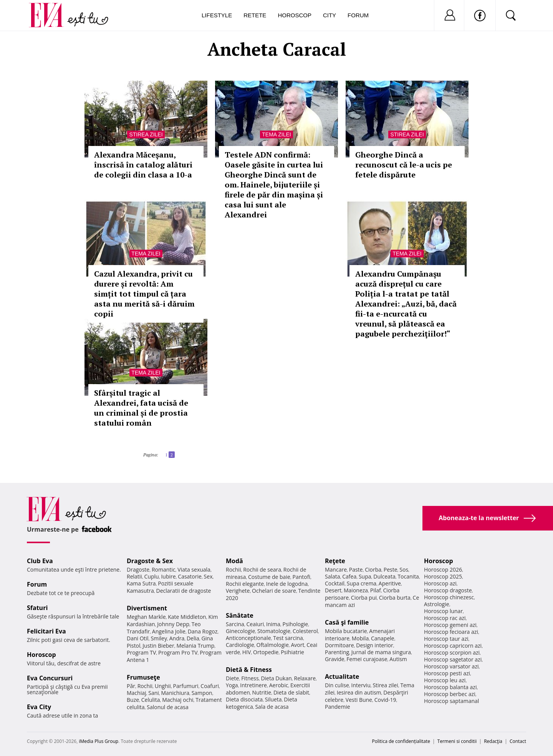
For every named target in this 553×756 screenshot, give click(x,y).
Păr (131, 686)
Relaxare (305, 678)
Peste (391, 569)
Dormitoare (339, 645)
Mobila (360, 638)
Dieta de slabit (291, 692)
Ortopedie (266, 652)
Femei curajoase (367, 659)
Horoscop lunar (443, 611)
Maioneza (356, 590)
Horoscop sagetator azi (453, 659)
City (329, 15)
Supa (365, 576)
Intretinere (253, 685)
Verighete (238, 591)
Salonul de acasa (168, 707)
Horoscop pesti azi (447, 673)
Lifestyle (217, 15)
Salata (333, 576)
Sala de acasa (272, 707)
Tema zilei (276, 134)
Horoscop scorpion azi (452, 652)
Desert (333, 590)
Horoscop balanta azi (450, 687)
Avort (297, 645)
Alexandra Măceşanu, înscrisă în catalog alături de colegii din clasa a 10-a (143, 165)
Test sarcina (288, 638)
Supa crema (362, 583)
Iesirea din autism (359, 692)
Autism (398, 659)
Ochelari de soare (274, 591)
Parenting (337, 652)
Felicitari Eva (46, 631)
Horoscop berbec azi (450, 694)
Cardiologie (240, 645)
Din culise (337, 685)
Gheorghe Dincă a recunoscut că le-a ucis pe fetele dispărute (404, 165)
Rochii (145, 686)
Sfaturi (37, 608)
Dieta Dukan (276, 678)
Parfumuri (186, 686)
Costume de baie (269, 577)
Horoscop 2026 (443, 569)
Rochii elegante (245, 584)
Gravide (335, 659)
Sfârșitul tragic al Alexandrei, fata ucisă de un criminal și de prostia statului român (141, 408)
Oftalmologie (273, 645)
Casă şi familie (347, 622)
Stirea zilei (146, 134)
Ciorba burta (395, 598)
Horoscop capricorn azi (453, 646)
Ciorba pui (364, 598)
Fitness (250, 678)
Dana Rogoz (203, 631)
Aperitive (390, 583)
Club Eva (40, 561)
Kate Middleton (187, 617)
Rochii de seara (262, 569)
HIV (247, 652)
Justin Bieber (158, 646)
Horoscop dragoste (448, 590)
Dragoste (138, 569)
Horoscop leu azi (445, 680)
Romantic (164, 569)
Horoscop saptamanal (451, 701)
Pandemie (338, 707)
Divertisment (147, 608)
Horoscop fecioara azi (451, 632)
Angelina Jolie (169, 631)
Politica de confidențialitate (401, 741)
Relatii (134, 576)
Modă (234, 561)
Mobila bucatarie (346, 631)
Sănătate (240, 615)
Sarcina (235, 624)
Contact (518, 741)
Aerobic (279, 685)
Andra (177, 638)
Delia (193, 638)
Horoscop (295, 15)
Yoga (232, 685)
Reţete (335, 561)
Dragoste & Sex (150, 561)
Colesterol (305, 631)
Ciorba (373, 569)
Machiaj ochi (178, 700)
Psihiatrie (292, 652)
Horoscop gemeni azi (450, 625)
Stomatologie (274, 631)
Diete (232, 678)
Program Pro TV (178, 652)
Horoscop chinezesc (449, 597)
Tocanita (408, 576)
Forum (358, 15)
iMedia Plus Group (99, 741)
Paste (356, 569)
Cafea (349, 576)
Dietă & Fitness (249, 670)
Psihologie (296, 624)
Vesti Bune (359, 700)
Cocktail (335, 583)
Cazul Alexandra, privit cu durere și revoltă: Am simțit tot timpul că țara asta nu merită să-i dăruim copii (144, 294)
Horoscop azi (440, 583)
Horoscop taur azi (446, 639)
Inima (273, 624)
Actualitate (342, 676)
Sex (208, 576)
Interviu (361, 685)
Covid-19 (385, 700)
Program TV (141, 652)
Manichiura (175, 693)
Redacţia (493, 741)
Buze (133, 700)
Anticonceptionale (248, 638)
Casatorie (190, 576)
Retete (255, 15)
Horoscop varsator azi (451, 666)
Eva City (39, 707)
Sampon (202, 693)
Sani (154, 693)
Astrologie (437, 604)
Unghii (163, 686)
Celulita (151, 700)
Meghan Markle (146, 617)
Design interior (374, 645)
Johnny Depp (173, 624)
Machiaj (137, 693)
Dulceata (384, 576)
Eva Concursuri (50, 678)
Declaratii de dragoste (184, 591)
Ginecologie (240, 631)
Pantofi (301, 577)
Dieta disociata (244, 699)
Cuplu (152, 576)
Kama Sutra (141, 583)
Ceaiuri (255, 624)
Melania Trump (195, 646)
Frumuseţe (143, 677)
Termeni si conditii (457, 741)
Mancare (336, 569)
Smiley (159, 638)
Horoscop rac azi (445, 618)
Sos (404, 569)
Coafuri (210, 686)
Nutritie (262, 692)
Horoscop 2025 (443, 576)
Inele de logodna (287, 584)
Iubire (168, 576)
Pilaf (376, 590)
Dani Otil (138, 638)
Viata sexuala (194, 569)
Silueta (273, 699)
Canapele (383, 638)
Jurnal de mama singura (381, 652)
